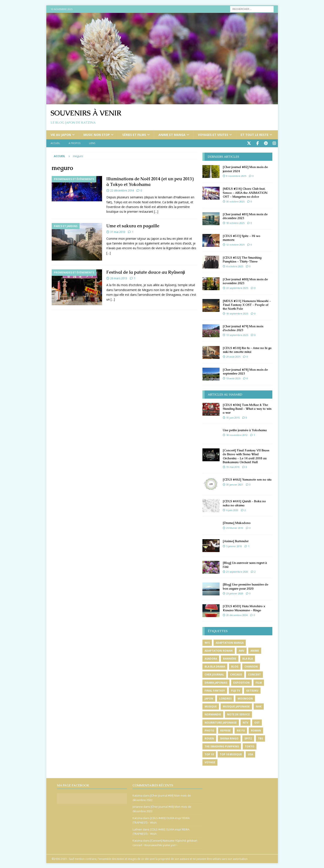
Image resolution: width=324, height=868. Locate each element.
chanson (251, 666)
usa (250, 754)
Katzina (137, 795)
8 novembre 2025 (236, 175)
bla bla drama (215, 666)
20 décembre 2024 (237, 615)
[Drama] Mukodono (237, 522)
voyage (210, 762)
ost (257, 722)
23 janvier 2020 (235, 593)
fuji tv (236, 690)
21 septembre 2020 (237, 571)
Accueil (55, 143)
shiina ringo (229, 738)
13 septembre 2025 (237, 335)
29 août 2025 (233, 356)
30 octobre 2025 (235, 201)
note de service (238, 714)
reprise (225, 730)
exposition (241, 682)
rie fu (241, 730)
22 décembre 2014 (122, 190)
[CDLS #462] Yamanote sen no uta (247, 479)
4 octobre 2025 (235, 266)
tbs (260, 738)
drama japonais (216, 682)
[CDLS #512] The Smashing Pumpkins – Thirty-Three (242, 259)
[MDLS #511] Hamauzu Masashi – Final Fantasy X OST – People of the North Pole (247, 304)
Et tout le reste (255, 135)
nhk (259, 706)
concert (254, 674)
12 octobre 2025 (235, 244)
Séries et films (134, 135)
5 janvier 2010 (234, 546)
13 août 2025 (233, 378)
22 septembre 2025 (237, 288)
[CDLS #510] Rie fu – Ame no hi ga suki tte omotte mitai (247, 349)
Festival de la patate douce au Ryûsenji (146, 272)
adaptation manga (230, 642)
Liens (92, 143)
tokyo (250, 746)
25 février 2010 (235, 527)
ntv (246, 722)
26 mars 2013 (119, 278)
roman (256, 730)
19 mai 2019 (233, 467)
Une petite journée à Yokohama (245, 430)
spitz (248, 738)
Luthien (137, 829)
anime (255, 650)
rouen (209, 738)
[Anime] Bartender (236, 541)
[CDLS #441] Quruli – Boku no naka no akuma (244, 503)
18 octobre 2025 (235, 222)
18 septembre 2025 (237, 313)
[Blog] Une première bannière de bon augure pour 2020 (246, 586)
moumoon (245, 698)
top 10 (209, 754)
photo (209, 730)
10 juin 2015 (233, 417)
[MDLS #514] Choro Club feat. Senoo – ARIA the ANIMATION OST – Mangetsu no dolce (245, 192)
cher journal (214, 674)
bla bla (248, 658)
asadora (211, 658)
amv (242, 650)
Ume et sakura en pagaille (133, 225)
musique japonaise (236, 706)
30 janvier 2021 (235, 484)
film (259, 682)
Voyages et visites (213, 135)
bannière (230, 658)
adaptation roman (219, 650)
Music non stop (97, 135)
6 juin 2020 (232, 510)
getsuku (252, 690)
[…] (156, 211)
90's (207, 642)
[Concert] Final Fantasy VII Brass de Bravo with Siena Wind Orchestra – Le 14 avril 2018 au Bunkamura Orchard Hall (246, 456)
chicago (236, 674)
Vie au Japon (61, 135)
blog (235, 666)
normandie (213, 714)
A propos (75, 143)
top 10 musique (231, 754)
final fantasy (215, 690)
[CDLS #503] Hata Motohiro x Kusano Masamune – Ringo (244, 608)
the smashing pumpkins (222, 746)
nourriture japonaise (221, 722)
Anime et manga (172, 135)
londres (225, 698)
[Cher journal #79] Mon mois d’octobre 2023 (243, 328)
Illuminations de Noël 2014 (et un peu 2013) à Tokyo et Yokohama (150, 181)
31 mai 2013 (118, 231)
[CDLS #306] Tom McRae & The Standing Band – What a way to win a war (247, 408)
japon (209, 698)
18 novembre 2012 (237, 435)
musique (211, 706)
